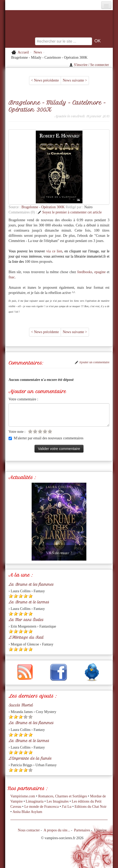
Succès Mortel (21, 705)
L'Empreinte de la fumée (30, 758)
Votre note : (17, 432)
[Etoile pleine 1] (11, 596)
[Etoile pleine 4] (26, 596)
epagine (100, 272)
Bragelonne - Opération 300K (44, 207)
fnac (12, 277)
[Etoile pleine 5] (30, 596)
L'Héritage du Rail (26, 637)
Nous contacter (29, 830)
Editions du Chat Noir (90, 807)
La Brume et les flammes (31, 584)
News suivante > (75, 80)
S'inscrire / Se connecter (89, 65)
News (38, 52)
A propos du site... (57, 830)
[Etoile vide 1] (30, 431)
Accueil (23, 52)
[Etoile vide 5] (50, 431)
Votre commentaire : (23, 399)
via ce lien (54, 251)
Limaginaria (34, 801)
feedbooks (85, 272)
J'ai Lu (67, 807)
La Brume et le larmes (29, 602)
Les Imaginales (58, 801)
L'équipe (100, 830)
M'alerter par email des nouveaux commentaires (46, 438)
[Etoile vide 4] (45, 431)
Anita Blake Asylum (27, 812)
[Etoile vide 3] (40, 431)
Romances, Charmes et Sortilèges (63, 796)
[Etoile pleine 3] (21, 596)
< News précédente (45, 80)
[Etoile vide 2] (35, 431)
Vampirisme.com (23, 796)
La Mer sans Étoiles (26, 620)
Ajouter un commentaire (92, 362)
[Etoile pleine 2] (16, 596)
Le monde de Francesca (42, 807)
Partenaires (82, 830)
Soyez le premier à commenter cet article (70, 212)
